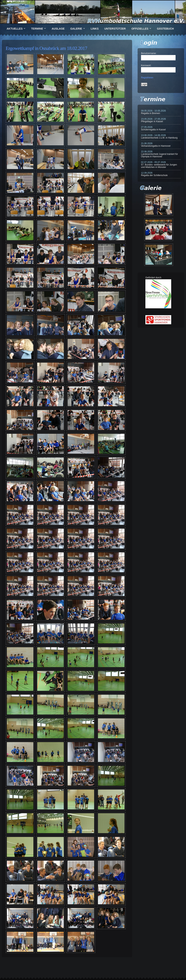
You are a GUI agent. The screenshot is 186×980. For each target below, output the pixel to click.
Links (95, 29)
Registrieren (147, 78)
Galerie (76, 29)
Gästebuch (165, 29)
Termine (37, 29)
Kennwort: (146, 65)
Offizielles (140, 29)
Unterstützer (115, 29)
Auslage (58, 29)
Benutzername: (149, 53)
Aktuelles (15, 29)
